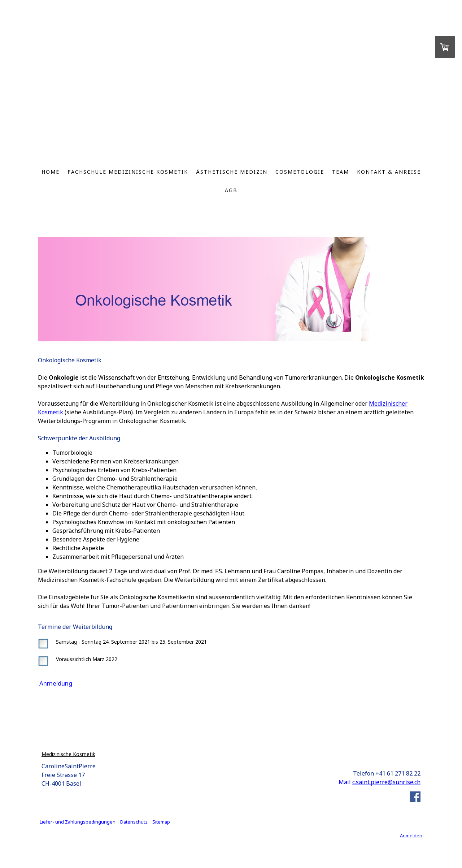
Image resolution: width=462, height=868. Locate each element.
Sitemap (161, 822)
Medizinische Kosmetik (68, 754)
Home (51, 172)
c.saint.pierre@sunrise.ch (386, 782)
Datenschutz (134, 822)
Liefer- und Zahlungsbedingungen (78, 822)
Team (341, 172)
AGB (231, 190)
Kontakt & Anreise (389, 172)
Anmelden (411, 835)
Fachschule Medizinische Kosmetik (128, 172)
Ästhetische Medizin (232, 172)
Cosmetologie (300, 172)
